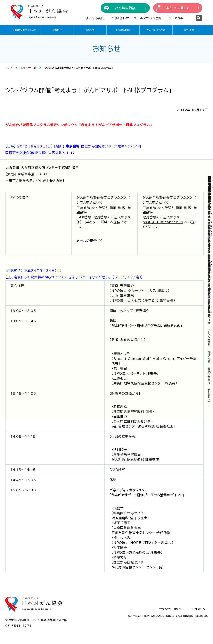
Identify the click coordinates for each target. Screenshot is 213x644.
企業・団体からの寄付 (210, 240)
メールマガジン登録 (148, 18)
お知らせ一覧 (28, 68)
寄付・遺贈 (189, 30)
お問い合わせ (119, 18)
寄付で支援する (178, 8)
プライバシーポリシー (171, 609)
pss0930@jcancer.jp (163, 222)
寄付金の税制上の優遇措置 (209, 346)
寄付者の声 (209, 396)
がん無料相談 (125, 8)
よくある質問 (95, 18)
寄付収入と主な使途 (209, 312)
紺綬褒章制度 (209, 376)
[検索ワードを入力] (182, 18)
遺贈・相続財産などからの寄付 (210, 276)
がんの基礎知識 (123, 30)
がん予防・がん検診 (156, 30)
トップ (9, 68)
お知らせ (90, 30)
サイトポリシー (200, 609)
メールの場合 (87, 241)
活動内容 (57, 30)
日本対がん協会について (24, 30)
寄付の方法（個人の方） (210, 210)
